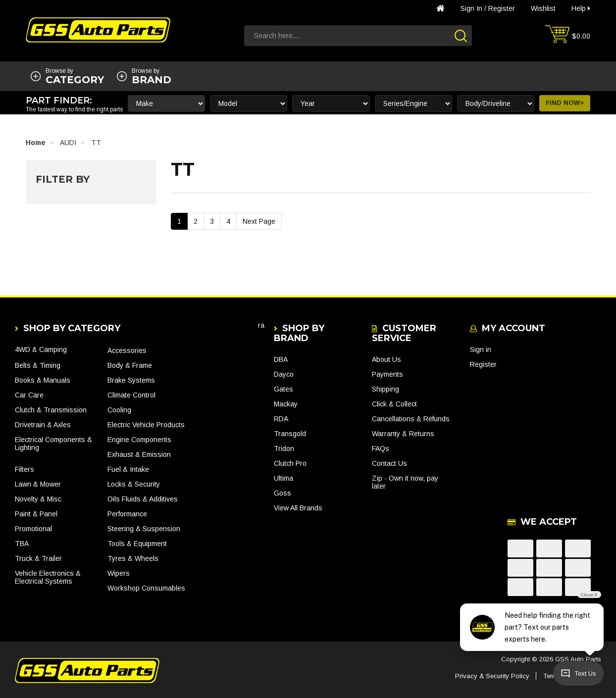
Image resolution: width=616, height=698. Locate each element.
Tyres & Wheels (133, 558)
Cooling (119, 410)
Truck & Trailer (38, 558)
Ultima (283, 478)
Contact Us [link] (389, 463)
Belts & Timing (38, 365)
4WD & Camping (41, 349)
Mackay (286, 404)
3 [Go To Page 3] (212, 221)
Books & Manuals (43, 380)
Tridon (284, 449)
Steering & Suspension (144, 529)
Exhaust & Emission (139, 454)
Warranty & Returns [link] (403, 434)
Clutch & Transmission (51, 410)
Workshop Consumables (146, 588)
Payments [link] (387, 374)
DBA (281, 359)
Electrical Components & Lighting (53, 444)
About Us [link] (386, 359)
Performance (127, 514)
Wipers (119, 573)
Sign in (471, 8)
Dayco (284, 374)
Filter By (63, 179)
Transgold (290, 434)
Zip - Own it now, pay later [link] (405, 482)
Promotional (33, 529)
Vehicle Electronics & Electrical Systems (48, 577)
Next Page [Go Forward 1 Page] (259, 221)
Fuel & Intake (128, 469)
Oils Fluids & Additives (143, 499)
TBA (22, 544)
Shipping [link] (385, 389)
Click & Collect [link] (394, 404)
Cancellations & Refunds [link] (411, 419)
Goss (282, 493)
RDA (281, 419)
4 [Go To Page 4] (228, 221)
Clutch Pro (290, 463)
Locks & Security (134, 484)
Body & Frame (130, 365)
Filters (25, 469)
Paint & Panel (36, 514)
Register (502, 8)
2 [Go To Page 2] (196, 221)
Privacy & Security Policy (492, 676)
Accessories (127, 350)
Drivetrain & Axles (43, 425)
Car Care (29, 395)
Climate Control (131, 395)
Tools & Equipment (137, 544)
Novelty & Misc (38, 499)
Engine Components (139, 440)
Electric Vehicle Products (146, 425)
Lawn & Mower (38, 484)
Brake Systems (131, 380)
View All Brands (298, 508)
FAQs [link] (381, 449)
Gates (283, 389)
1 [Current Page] (179, 221)
